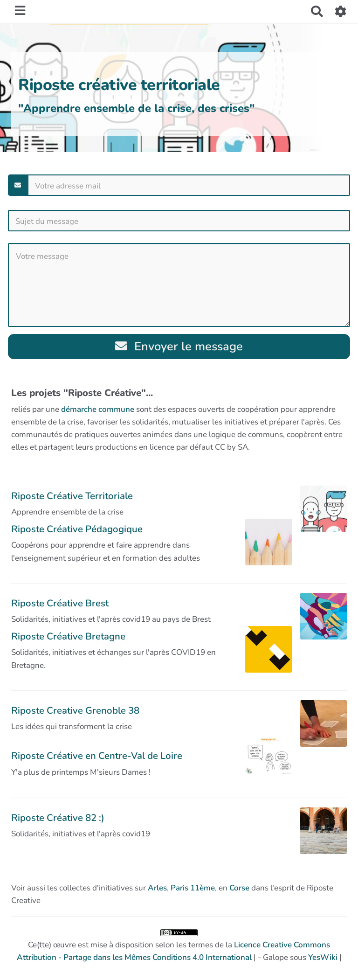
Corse (239, 888)
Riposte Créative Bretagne (68, 636)
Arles (157, 888)
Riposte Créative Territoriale (72, 496)
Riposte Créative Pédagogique (77, 529)
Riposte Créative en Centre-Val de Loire (97, 756)
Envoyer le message (179, 346)
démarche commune (98, 409)
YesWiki (323, 957)
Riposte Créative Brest (60, 603)
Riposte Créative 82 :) (58, 818)
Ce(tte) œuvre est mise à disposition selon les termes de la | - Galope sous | (179, 946)
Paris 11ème (193, 888)
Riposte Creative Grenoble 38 (75, 710)
